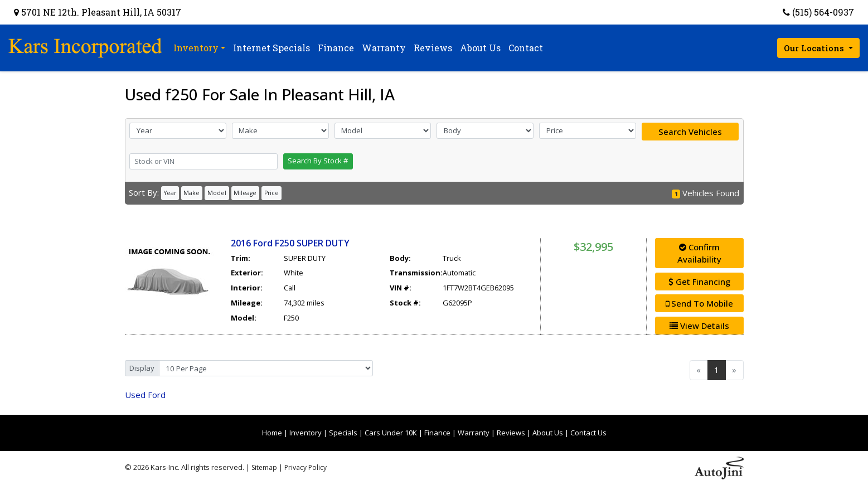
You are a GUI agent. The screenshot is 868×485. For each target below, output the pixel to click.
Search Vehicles (690, 132)
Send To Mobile (699, 303)
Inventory (306, 433)
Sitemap (264, 467)
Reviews (511, 433)
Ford (145, 395)
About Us (548, 433)
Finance (437, 433)
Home (272, 433)
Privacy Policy (306, 467)
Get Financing (699, 282)
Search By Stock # (318, 161)
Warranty (474, 433)
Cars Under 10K (391, 433)
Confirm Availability (699, 253)
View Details (699, 326)
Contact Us (588, 433)
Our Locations (815, 48)
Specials (343, 433)
